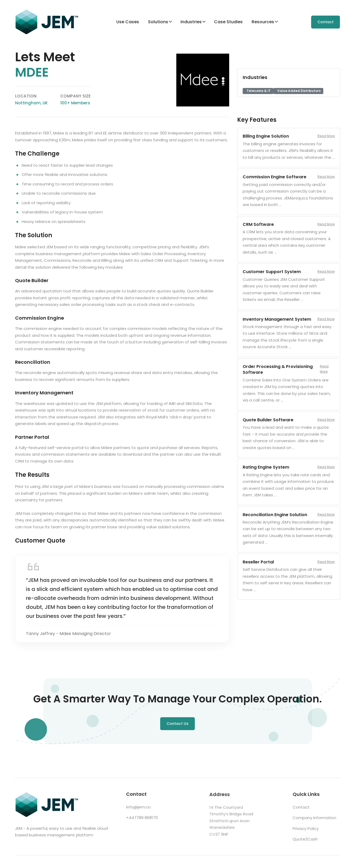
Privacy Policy (306, 831)
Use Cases (128, 22)
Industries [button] (191, 22)
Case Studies (228, 22)
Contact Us (177, 725)
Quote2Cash (305, 841)
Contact (326, 22)
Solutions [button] (158, 22)
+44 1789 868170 (142, 819)
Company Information (314, 820)
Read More (326, 136)
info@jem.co (138, 808)
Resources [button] (263, 22)
